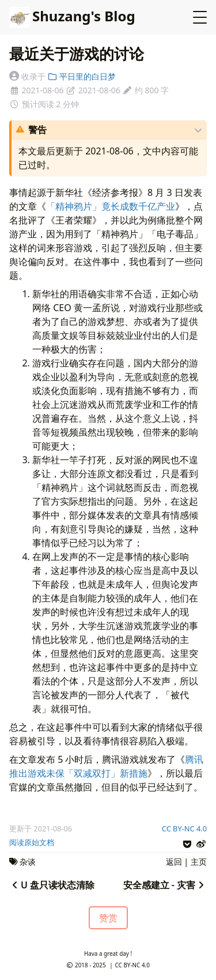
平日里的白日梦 (82, 76)
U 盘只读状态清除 (52, 885)
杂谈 (28, 862)
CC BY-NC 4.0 (184, 828)
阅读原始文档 (32, 842)
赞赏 (108, 918)
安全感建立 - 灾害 (165, 885)
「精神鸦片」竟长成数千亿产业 (111, 206)
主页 (199, 862)
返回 (174, 862)
